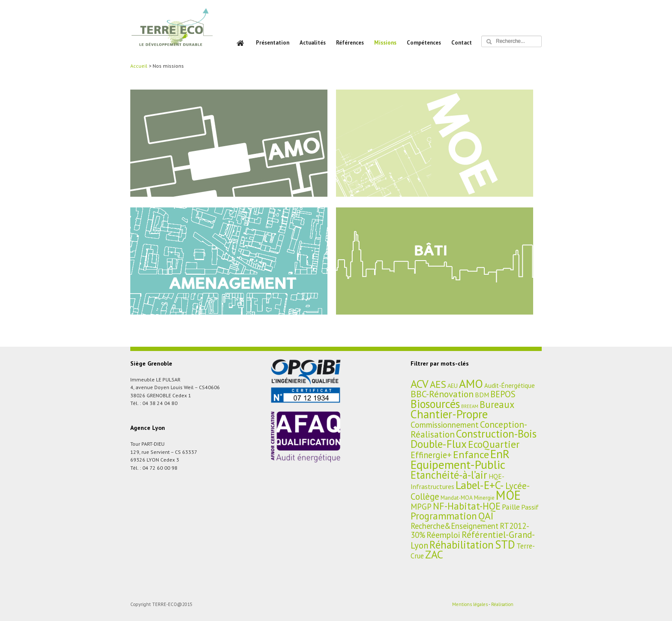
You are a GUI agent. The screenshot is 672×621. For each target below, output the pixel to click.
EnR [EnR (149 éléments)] (500, 454)
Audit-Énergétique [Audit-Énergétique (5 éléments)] (510, 385)
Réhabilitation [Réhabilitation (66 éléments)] (462, 545)
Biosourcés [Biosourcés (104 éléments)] (435, 404)
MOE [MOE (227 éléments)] (508, 495)
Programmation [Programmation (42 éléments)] (444, 516)
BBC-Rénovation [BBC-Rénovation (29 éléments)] (442, 394)
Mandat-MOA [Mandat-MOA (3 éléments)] (457, 498)
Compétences (424, 43)
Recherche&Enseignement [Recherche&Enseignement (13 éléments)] (454, 526)
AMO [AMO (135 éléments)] (471, 384)
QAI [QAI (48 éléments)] (486, 516)
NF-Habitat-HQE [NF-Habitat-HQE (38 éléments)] (467, 506)
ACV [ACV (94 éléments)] (420, 384)
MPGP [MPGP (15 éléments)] (421, 507)
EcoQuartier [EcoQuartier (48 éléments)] (494, 444)
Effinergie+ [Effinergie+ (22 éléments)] (431, 455)
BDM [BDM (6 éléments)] (482, 395)
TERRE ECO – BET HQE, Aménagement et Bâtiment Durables (172, 33)
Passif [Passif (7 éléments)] (530, 507)
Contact (462, 43)
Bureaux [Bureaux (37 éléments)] (497, 404)
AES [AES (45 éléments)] (438, 384)
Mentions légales (470, 604)
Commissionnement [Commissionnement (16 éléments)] (445, 425)
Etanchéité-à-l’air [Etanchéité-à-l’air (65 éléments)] (449, 475)
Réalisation (502, 604)
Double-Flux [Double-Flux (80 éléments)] (439, 444)
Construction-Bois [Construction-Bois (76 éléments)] (496, 433)
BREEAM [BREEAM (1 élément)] (470, 406)
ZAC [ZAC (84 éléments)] (434, 554)
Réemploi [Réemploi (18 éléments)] (443, 535)
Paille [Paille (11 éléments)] (511, 507)
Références (350, 43)
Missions (385, 43)
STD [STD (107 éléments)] (505, 544)
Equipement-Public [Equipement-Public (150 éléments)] (458, 465)
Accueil (139, 66)
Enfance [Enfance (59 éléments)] (471, 454)
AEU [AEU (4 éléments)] (453, 385)
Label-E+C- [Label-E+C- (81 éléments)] (480, 485)
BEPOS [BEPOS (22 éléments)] (503, 394)
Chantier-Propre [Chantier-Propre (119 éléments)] (449, 414)
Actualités (313, 43)
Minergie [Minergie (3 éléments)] (484, 498)
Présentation (273, 43)
